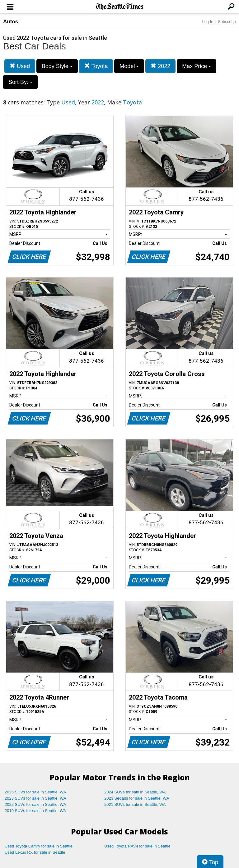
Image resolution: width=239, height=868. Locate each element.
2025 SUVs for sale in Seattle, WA (35, 792)
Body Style (57, 66)
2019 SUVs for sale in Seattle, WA (35, 811)
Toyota (96, 66)
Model (129, 66)
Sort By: (20, 82)
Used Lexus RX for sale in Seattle (35, 852)
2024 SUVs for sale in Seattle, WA (135, 792)
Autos (11, 22)
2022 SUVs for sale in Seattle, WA (35, 804)
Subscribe (227, 22)
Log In (208, 22)
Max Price (197, 66)
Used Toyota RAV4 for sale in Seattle (137, 846)
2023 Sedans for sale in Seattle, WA (137, 798)
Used (20, 66)
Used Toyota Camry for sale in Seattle (39, 846)
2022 (160, 66)
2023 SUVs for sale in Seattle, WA (35, 798)
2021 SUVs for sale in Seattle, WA (135, 804)
